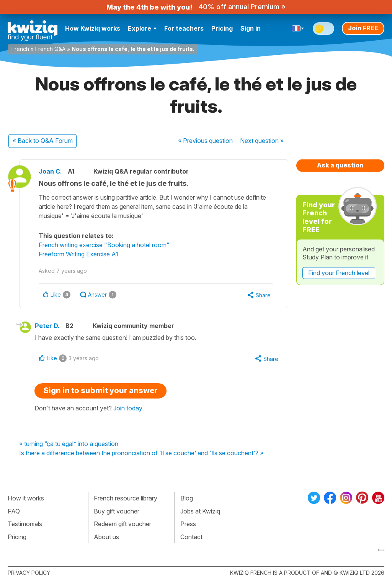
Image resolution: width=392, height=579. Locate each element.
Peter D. (47, 326)
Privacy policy (29, 573)
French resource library (126, 498)
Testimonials (25, 524)
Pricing (222, 28)
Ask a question (340, 165)
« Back (43, 141)
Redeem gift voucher (122, 524)
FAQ (14, 511)
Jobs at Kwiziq (200, 511)
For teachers (184, 28)
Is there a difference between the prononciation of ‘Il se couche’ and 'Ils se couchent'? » (141, 453)
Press (188, 524)
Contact (191, 537)
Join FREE (363, 28)
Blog (187, 498)
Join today (128, 408)
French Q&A (50, 49)
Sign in (251, 28)
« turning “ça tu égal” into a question (69, 444)
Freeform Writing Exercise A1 (78, 254)
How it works (26, 498)
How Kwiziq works (93, 28)
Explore (142, 28)
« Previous (205, 141)
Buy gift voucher (117, 511)
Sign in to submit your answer (100, 390)
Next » (262, 141)
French (20, 49)
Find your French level (339, 273)
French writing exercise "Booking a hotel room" (104, 245)
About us (106, 537)
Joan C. (50, 171)
